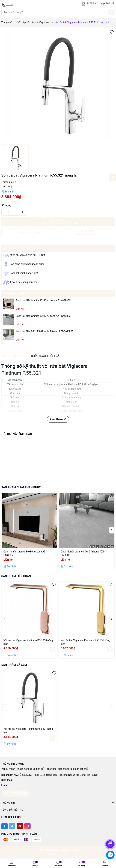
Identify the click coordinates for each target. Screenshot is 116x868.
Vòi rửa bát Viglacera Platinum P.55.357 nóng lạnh (85, 642)
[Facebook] (5, 826)
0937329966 (21, 780)
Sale (108, 5)
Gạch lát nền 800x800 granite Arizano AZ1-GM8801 (45, 331)
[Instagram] (27, 826)
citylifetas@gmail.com (21, 785)
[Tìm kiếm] (111, 12)
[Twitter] (12, 826)
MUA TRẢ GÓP (87, 233)
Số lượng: (7, 205)
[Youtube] (20, 826)
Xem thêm (58, 419)
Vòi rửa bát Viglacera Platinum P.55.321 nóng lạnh (28, 731)
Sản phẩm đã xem (14, 665)
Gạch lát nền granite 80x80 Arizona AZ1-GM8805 (43, 300)
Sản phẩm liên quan (16, 576)
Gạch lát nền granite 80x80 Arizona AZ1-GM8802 (43, 316)
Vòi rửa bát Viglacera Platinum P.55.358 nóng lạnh (28, 642)
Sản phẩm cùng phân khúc (21, 487)
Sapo (66, 854)
